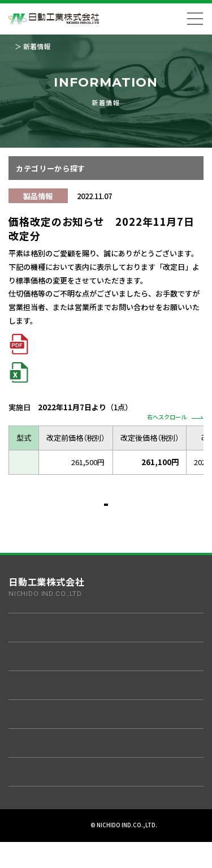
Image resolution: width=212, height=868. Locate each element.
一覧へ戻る (106, 511)
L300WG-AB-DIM (45, 462)
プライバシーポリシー (60, 838)
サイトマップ (162, 838)
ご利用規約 (116, 838)
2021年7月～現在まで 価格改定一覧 (90, 344)
